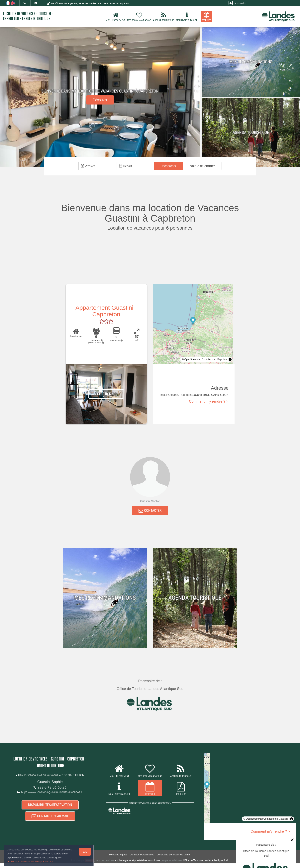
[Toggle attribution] (230, 360)
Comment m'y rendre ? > (209, 402)
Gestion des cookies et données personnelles (30, 861)
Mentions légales (118, 859)
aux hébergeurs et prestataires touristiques (137, 865)
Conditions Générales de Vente (173, 859)
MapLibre (222, 360)
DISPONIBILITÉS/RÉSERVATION (50, 808)
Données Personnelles (142, 859)
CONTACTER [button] (150, 512)
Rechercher (168, 166)
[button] (203, 167)
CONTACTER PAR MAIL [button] (50, 820)
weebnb (90, 865)
